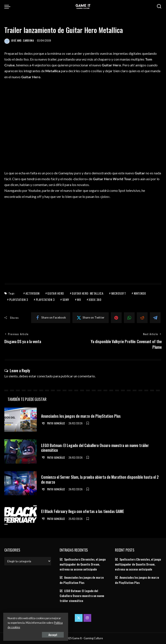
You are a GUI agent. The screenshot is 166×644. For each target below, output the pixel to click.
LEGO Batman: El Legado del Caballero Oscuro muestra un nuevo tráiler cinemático (95, 448)
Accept (53, 635)
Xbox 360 (95, 299)
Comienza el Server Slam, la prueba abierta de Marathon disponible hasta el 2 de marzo (100, 479)
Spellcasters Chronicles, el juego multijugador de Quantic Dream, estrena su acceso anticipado (83, 564)
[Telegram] (155, 318)
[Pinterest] (116, 318)
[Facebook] (51, 318)
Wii (79, 299)
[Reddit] (142, 318)
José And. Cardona (22, 40)
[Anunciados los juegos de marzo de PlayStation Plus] (21, 420)
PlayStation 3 (19, 299)
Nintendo (140, 293)
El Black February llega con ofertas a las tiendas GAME (83, 511)
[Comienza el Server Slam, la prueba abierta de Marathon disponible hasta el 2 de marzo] (21, 483)
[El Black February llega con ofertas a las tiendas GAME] (21, 515)
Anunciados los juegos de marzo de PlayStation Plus (81, 416)
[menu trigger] (8, 6)
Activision (33, 293)
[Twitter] (91, 318)
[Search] (159, 6)
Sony (66, 299)
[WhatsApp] (129, 318)
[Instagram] (87, 618)
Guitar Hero (56, 293)
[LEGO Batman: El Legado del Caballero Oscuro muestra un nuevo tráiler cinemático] (21, 451)
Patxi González (56, 423)
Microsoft (119, 293)
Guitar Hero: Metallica (88, 293)
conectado (45, 376)
